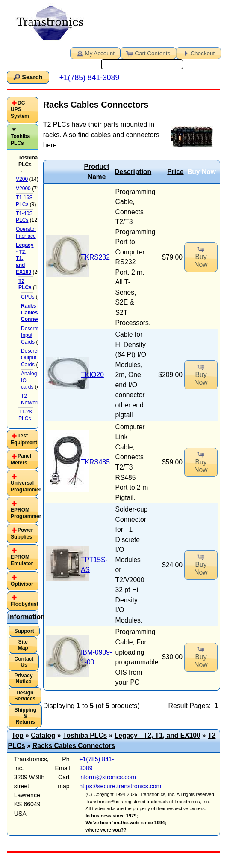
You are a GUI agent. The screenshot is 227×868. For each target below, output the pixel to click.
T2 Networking (34, 399)
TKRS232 (95, 257)
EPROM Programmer (26, 513)
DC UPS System (20, 109)
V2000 (23, 189)
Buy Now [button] (201, 256)
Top (18, 735)
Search (27, 77)
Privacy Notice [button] (23, 679)
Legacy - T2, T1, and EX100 (158, 735)
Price (175, 172)
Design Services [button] (25, 696)
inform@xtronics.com (108, 777)
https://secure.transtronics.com (120, 786)
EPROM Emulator (22, 560)
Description (133, 172)
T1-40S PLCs (24, 217)
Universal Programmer (26, 486)
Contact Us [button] (24, 662)
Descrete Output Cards (31, 358)
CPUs (28, 297)
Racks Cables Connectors (74, 746)
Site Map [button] (23, 645)
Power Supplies (22, 533)
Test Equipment (24, 439)
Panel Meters (21, 459)
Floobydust (25, 604)
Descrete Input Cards (31, 335)
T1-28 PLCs (25, 415)
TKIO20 (92, 375)
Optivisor (22, 584)
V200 (22, 179)
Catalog (43, 735)
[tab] (23, 110)
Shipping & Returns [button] (25, 716)
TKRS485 (95, 462)
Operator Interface (26, 233)
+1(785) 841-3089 (89, 78)
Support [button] (24, 631)
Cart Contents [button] (147, 53)
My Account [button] (95, 53)
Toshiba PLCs (20, 140)
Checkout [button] (198, 53)
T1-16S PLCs (24, 201)
